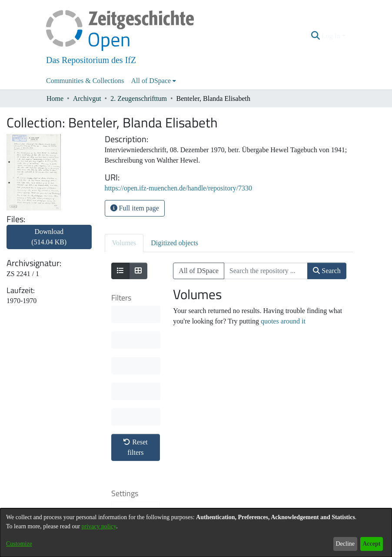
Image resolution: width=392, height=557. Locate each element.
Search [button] (327, 271)
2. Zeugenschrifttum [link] (139, 98)
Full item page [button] (135, 208)
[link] (49, 242)
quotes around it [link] (283, 321)
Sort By (132, 386)
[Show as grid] (138, 271)
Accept (371, 544)
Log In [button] (332, 36)
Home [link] (55, 98)
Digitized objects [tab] (174, 243)
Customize (19, 544)
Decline (345, 544)
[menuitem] (154, 81)
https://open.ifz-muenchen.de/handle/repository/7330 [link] (178, 188)
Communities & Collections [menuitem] (85, 81)
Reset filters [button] (136, 319)
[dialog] (196, 533)
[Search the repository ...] (266, 271)
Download (49, 237)
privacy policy (99, 526)
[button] (316, 36)
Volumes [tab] (124, 243)
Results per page (135, 447)
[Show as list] (120, 271)
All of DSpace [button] (151, 81)
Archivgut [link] (87, 98)
